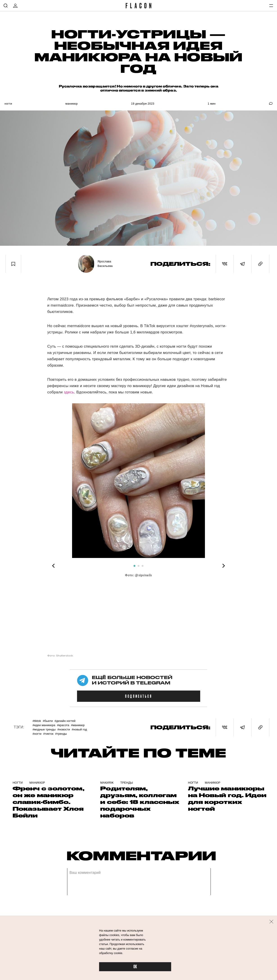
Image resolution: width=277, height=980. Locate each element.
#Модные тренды (44, 729)
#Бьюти (48, 721)
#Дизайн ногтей (65, 721)
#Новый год (79, 729)
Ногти (8, 104)
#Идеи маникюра (44, 725)
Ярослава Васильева (105, 264)
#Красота (63, 725)
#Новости (64, 729)
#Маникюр (78, 725)
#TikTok (37, 721)
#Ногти (37, 734)
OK (135, 967)
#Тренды (61, 734)
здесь (69, 392)
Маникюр (72, 104)
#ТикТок (48, 734)
